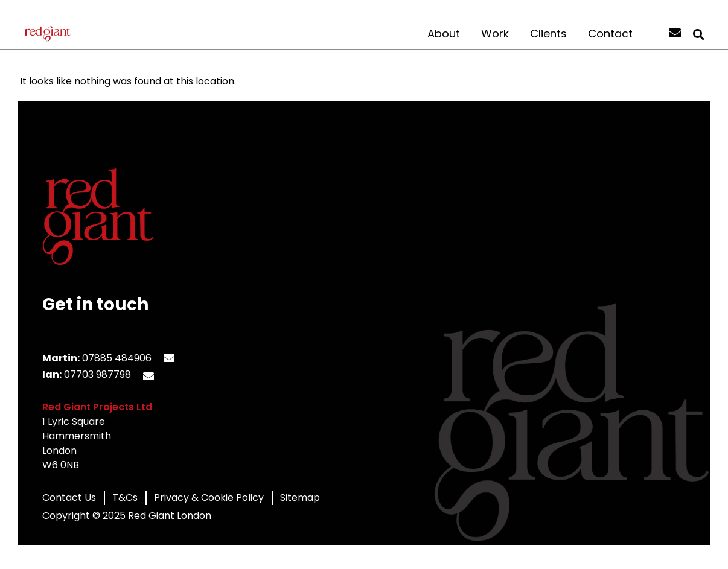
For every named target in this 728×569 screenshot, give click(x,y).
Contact (610, 34)
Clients (548, 34)
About (444, 34)
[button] (698, 34)
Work (495, 34)
